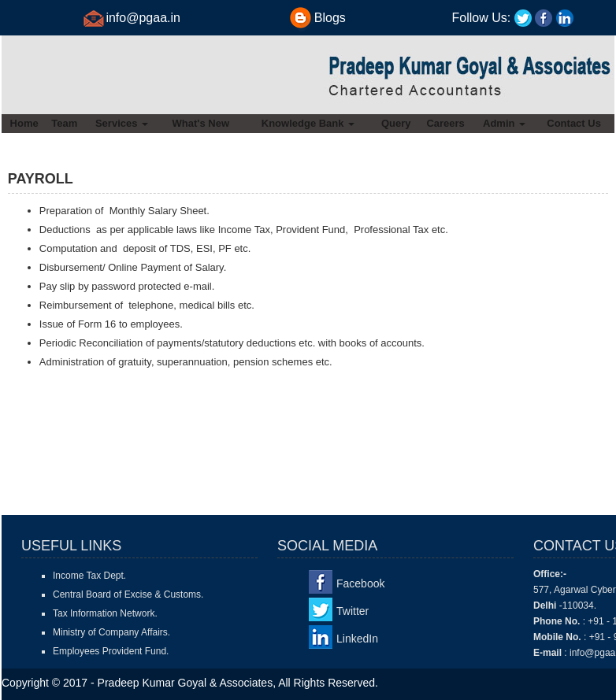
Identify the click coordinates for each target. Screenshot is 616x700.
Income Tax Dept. (89, 576)
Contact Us (574, 123)
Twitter (353, 611)
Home (24, 123)
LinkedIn (357, 639)
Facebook (360, 583)
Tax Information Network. (105, 613)
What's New (201, 123)
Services (122, 123)
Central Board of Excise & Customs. (128, 594)
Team (64, 123)
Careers (445, 123)
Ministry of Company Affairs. (111, 632)
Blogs (330, 18)
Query (396, 123)
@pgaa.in (153, 18)
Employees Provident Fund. (111, 651)
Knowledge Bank (308, 123)
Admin (504, 123)
